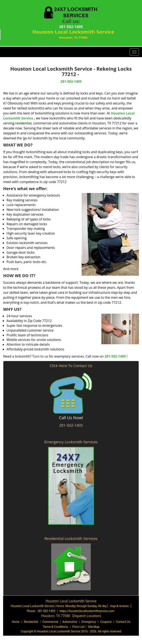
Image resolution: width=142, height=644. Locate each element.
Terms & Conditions (55, 627)
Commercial (50, 622)
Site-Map (94, 627)
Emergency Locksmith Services (71, 442)
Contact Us (123, 622)
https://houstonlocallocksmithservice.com (87, 611)
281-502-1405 (71, 27)
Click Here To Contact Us (71, 366)
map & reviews (120, 606)
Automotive (70, 622)
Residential (31, 622)
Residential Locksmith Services (71, 538)
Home (16, 622)
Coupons (106, 622)
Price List (78, 627)
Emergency (89, 622)
